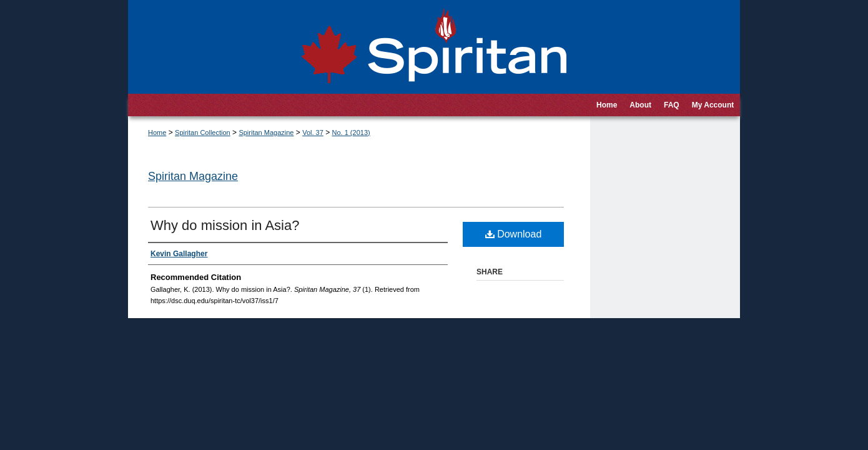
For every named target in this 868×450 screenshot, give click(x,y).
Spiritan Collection (203, 132)
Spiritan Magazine (266, 132)
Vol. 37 (313, 132)
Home (157, 132)
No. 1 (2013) (351, 132)
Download (514, 234)
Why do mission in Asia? (225, 225)
